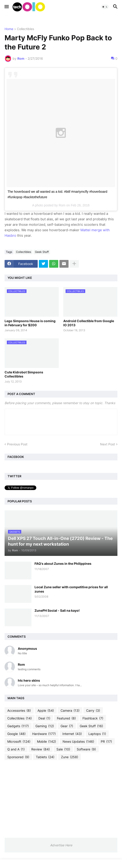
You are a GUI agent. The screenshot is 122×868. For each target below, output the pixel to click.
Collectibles (25, 29)
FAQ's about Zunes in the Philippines (63, 564)
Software (86, 749)
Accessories (19, 711)
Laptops (97, 734)
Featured (66, 718)
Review (41, 749)
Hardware (44, 734)
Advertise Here (61, 845)
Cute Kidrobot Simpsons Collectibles (24, 374)
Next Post (107, 444)
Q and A (16, 749)
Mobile (46, 742)
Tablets (45, 757)
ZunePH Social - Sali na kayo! (57, 610)
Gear (67, 726)
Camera (70, 711)
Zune (70, 757)
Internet (72, 734)
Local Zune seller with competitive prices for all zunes (71, 589)
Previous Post (17, 444)
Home (9, 29)
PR (106, 742)
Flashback (93, 718)
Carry (93, 711)
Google (16, 734)
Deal (44, 718)
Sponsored (18, 757)
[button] (6, 7)
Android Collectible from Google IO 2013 (89, 323)
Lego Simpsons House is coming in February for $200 (30, 323)
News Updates (78, 742)
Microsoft (19, 742)
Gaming (45, 726)
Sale (63, 749)
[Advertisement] (61, 799)
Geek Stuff (42, 252)
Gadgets (18, 726)
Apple (46, 711)
